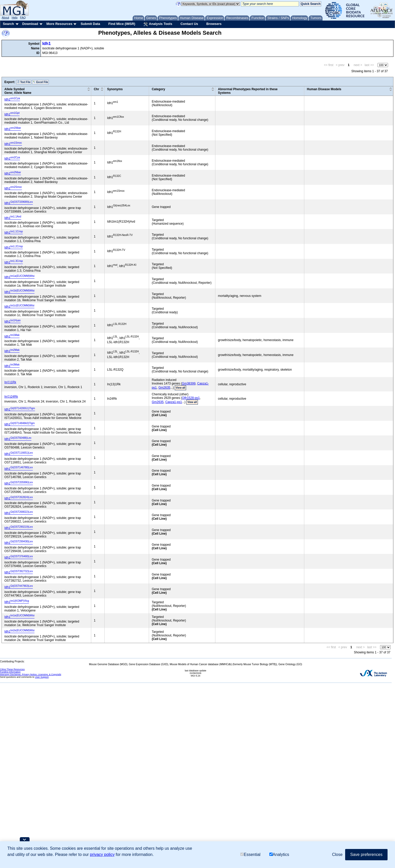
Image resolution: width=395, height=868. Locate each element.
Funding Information (10, 672)
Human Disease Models (324, 89)
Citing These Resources (12, 669)
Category (158, 89)
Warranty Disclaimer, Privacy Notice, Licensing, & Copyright (31, 674)
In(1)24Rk (11, 397)
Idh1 (46, 44)
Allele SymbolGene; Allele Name (18, 91)
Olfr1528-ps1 (191, 398)
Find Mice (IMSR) (122, 24)
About (6, 17)
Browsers (214, 24)
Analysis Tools (158, 24)
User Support (42, 677)
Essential (250, 855)
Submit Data (90, 24)
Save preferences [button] (366, 855)
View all (181, 388)
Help (15, 17)
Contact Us (189, 24)
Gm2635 (164, 388)
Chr (97, 89)
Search (8, 24)
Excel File (40, 82)
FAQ (23, 17)
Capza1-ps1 (174, 402)
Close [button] (337, 855)
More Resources (59, 24)
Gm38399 (189, 383)
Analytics (279, 855)
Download (30, 24)
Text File (24, 82)
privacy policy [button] (102, 855)
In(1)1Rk (10, 382)
